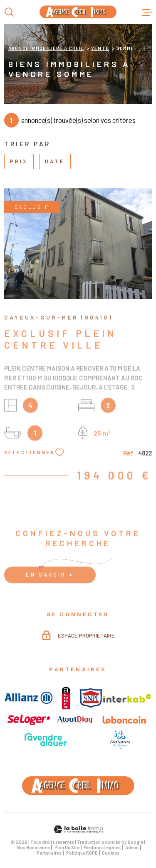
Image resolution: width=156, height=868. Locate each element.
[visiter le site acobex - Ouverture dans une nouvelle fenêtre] (66, 698)
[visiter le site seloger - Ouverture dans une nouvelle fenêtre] (29, 720)
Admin (132, 847)
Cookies (111, 853)
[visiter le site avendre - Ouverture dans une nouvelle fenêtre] (46, 739)
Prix (19, 161)
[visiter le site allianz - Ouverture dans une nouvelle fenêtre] (28, 698)
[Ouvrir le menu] (147, 12)
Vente (100, 48)
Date (55, 161)
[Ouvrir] (9, 12)
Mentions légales (102, 847)
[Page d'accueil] (78, 12)
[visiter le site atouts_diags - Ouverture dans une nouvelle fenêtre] (75, 720)
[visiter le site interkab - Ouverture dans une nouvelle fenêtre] (127, 698)
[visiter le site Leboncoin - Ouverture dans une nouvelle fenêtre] (124, 720)
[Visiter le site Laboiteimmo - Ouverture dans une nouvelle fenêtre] (78, 829)
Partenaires (49, 853)
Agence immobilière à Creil (46, 48)
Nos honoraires (33, 847)
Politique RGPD (82, 853)
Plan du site (67, 847)
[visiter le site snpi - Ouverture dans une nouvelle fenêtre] (91, 698)
